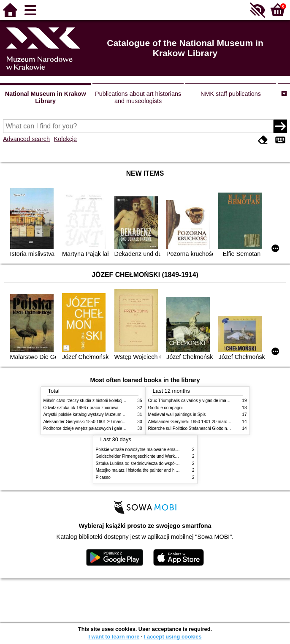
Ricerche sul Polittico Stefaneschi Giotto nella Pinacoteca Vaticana (211, 428)
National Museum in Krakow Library (46, 97)
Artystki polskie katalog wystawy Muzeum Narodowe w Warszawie (106, 414)
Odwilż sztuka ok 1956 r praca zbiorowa (81, 408)
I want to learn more (114, 637)
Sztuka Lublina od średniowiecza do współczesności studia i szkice (159, 463)
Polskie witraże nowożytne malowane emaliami (140, 450)
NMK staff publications (231, 94)
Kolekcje (65, 139)
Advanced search (26, 139)
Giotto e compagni (165, 408)
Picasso (103, 477)
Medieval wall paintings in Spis (177, 414)
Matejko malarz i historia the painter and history (140, 470)
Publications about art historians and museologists (138, 97)
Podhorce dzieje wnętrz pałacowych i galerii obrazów (93, 428)
